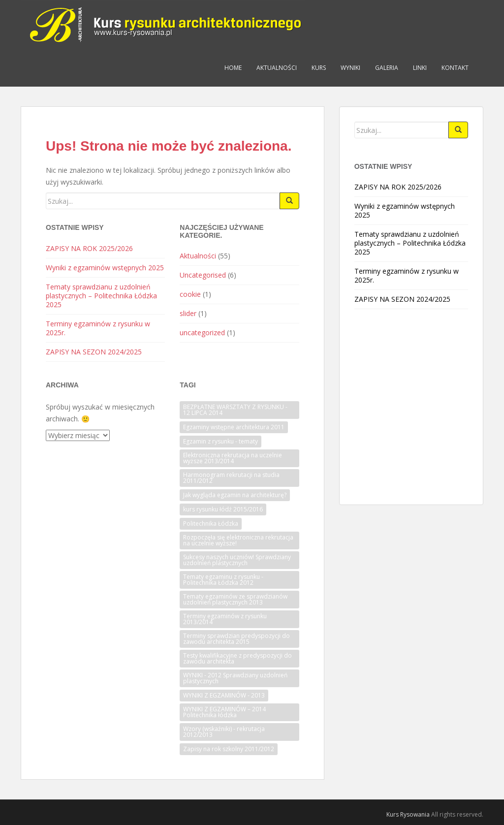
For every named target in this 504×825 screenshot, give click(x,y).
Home (233, 68)
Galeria (387, 68)
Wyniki (350, 68)
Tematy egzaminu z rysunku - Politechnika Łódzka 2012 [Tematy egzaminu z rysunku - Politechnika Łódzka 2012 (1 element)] (223, 580)
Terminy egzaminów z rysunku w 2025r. (98, 328)
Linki (420, 68)
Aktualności (277, 68)
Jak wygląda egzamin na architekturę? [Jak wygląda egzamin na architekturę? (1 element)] (235, 495)
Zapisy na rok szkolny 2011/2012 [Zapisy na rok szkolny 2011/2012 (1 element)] (229, 749)
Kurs (319, 68)
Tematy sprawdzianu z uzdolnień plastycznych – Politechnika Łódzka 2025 (101, 296)
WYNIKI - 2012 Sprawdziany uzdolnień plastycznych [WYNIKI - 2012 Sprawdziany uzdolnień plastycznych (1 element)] (235, 678)
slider (188, 313)
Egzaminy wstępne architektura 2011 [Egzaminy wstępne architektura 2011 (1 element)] (234, 427)
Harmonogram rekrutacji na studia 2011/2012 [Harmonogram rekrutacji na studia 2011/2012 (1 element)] (231, 478)
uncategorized (202, 333)
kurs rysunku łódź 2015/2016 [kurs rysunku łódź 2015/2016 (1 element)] (223, 509)
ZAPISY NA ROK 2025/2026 (89, 248)
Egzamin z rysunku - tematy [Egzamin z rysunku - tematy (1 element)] (220, 441)
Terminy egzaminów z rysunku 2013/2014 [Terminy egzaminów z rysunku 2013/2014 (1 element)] (225, 619)
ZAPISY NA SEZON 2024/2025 (94, 352)
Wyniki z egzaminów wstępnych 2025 (105, 268)
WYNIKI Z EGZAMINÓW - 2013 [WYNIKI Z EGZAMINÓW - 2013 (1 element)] (224, 695)
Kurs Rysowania (408, 814)
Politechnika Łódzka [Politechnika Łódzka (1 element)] (211, 524)
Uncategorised (203, 275)
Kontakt (455, 68)
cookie (190, 294)
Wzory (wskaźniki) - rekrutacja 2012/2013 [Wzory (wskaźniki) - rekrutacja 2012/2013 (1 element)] (224, 732)
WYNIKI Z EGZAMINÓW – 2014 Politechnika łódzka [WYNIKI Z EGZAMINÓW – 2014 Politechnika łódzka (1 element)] (224, 712)
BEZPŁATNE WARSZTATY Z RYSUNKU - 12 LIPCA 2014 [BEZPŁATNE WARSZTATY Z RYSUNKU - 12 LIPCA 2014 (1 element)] (235, 410)
